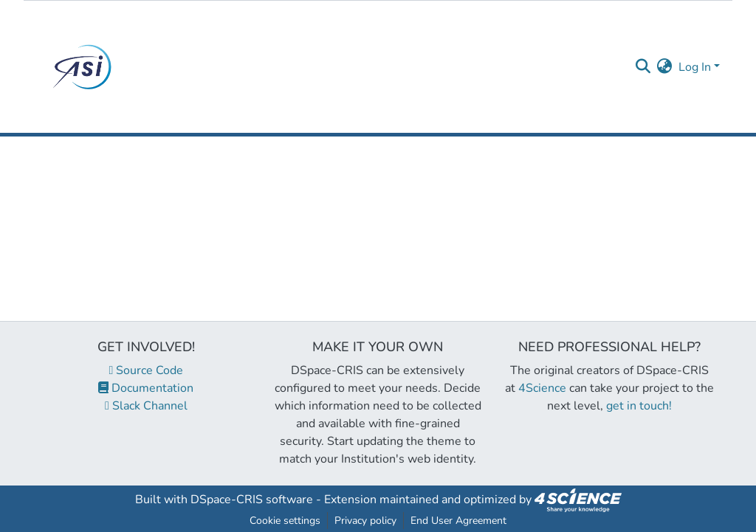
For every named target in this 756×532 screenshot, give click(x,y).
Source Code (147, 370)
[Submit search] (643, 67)
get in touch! (639, 406)
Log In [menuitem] (695, 67)
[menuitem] (665, 67)
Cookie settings (285, 521)
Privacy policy (365, 521)
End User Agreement (458, 521)
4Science (542, 388)
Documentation (146, 388)
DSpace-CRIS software (252, 500)
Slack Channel (146, 406)
